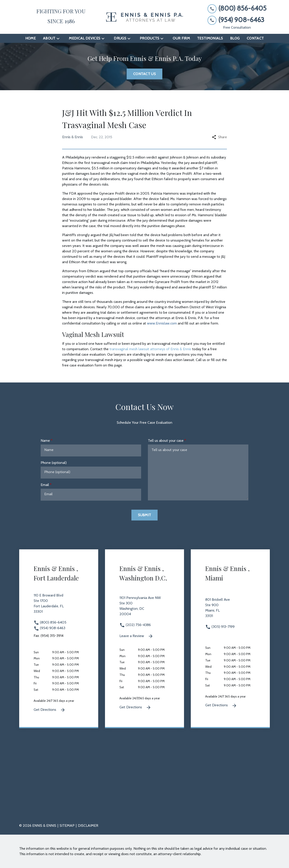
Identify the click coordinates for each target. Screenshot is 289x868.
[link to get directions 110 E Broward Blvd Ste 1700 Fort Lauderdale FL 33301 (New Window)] (59, 606)
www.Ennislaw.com (162, 323)
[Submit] (145, 515)
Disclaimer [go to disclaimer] (88, 825)
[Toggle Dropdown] (59, 38)
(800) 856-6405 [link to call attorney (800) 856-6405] (50, 622)
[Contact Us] (144, 74)
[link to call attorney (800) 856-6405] (237, 8)
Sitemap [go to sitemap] (67, 825)
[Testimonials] (210, 38)
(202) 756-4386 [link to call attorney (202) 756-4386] (135, 625)
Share (219, 137)
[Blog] (235, 38)
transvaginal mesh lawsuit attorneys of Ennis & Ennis (150, 349)
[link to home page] (144, 17)
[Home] (30, 38)
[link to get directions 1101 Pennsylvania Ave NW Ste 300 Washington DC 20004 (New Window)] (144, 609)
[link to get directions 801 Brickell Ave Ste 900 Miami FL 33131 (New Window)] (230, 610)
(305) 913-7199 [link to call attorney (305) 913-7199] (220, 627)
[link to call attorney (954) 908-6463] (237, 20)
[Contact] (255, 38)
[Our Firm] (181, 38)
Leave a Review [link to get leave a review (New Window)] (136, 636)
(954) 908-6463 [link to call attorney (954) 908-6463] (49, 628)
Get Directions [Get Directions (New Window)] (50, 710)
